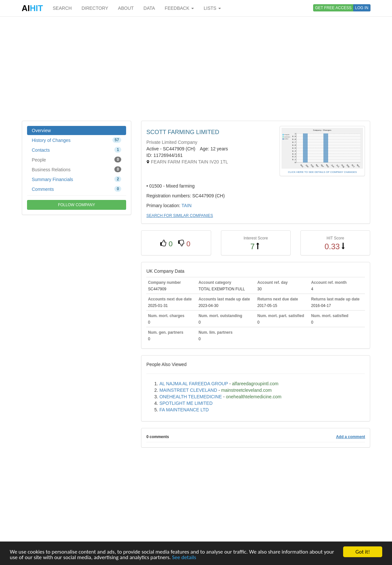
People (77, 160)
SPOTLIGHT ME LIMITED (186, 403)
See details (184, 558)
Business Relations (77, 169)
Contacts (77, 150)
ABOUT (126, 8)
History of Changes (77, 140)
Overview (41, 130)
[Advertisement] (196, 69)
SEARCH (62, 8)
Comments (77, 189)
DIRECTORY (95, 8)
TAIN (187, 206)
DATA (149, 8)
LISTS (212, 8)
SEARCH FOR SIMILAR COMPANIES (180, 216)
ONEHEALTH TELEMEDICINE (191, 397)
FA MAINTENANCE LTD (184, 410)
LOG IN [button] (362, 8)
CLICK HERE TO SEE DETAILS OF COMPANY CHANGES (322, 172)
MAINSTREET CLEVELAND (188, 390)
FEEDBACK (179, 8)
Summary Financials (77, 179)
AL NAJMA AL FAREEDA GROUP (194, 384)
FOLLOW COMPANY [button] (77, 205)
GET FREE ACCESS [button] (333, 8)
